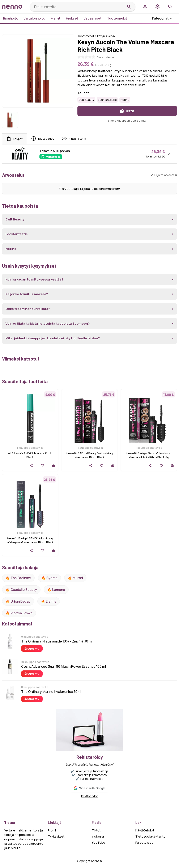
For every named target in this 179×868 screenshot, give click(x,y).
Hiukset (72, 18)
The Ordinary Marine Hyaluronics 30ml (51, 692)
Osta (127, 111)
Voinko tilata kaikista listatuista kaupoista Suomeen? (48, 323)
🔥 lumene (56, 590)
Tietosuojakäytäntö (150, 836)
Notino (125, 100)
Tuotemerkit (117, 18)
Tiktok (96, 830)
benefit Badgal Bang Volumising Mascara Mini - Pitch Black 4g (149, 455)
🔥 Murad (75, 578)
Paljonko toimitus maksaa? (27, 294)
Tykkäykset (56, 836)
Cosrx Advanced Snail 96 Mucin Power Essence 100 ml (64, 666)
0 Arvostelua (105, 57)
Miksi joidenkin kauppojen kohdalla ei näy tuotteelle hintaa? (53, 338)
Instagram (99, 836)
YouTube (98, 842)
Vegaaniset (93, 18)
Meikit (56, 18)
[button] (89, 788)
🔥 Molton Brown (19, 613)
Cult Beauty (86, 100)
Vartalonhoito (34, 18)
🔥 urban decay (18, 601)
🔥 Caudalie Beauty (21, 590)
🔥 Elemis (49, 601)
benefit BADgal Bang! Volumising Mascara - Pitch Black (90, 455)
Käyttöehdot (90, 796)
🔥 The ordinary (18, 578)
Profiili (52, 830)
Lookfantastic (107, 100)
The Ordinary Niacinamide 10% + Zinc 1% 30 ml (57, 641)
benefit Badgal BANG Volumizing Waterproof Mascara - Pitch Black (30, 540)
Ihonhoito (11, 18)
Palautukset (144, 842)
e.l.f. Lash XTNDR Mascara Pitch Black (30, 455)
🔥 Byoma (49, 578)
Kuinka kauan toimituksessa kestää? (34, 279)
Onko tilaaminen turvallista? (28, 309)
